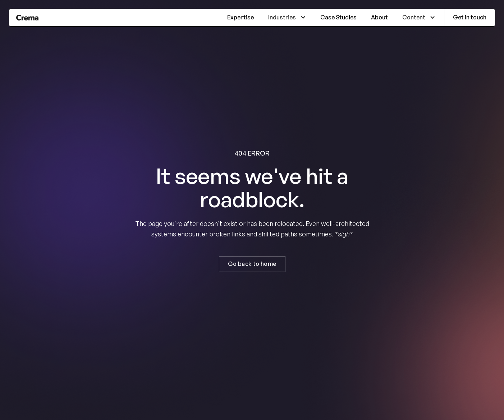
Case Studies (338, 17)
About (379, 17)
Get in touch (470, 17)
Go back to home (252, 264)
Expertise (240, 17)
